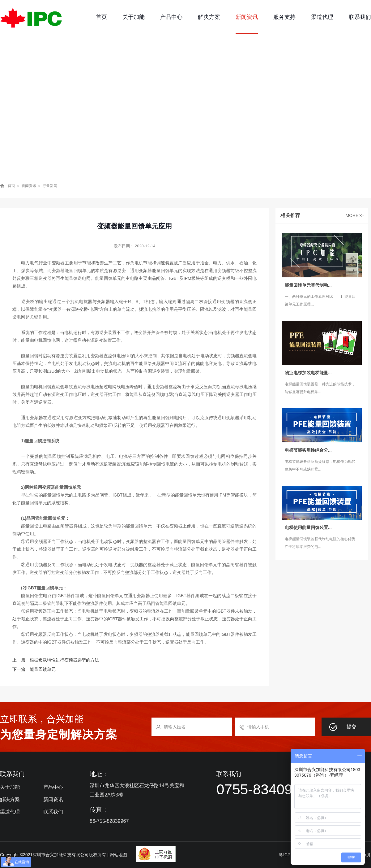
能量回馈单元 (78, 271)
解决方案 (209, 17)
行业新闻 (50, 186)
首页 (101, 17)
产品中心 (171, 17)
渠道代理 (322, 17)
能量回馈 (191, 371)
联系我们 (360, 17)
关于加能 (134, 17)
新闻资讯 (247, 17)
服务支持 (284, 17)
